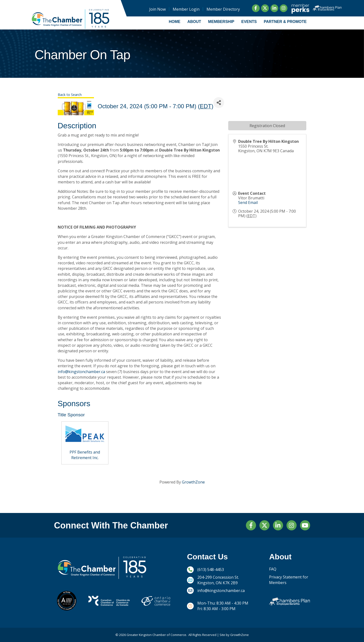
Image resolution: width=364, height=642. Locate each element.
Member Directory (223, 9)
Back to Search (70, 95)
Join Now (157, 9)
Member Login (186, 9)
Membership (221, 22)
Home (175, 22)
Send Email (248, 202)
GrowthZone (193, 482)
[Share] (219, 103)
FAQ (273, 569)
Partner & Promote (285, 22)
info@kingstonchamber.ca (81, 372)
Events (249, 22)
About (194, 22)
